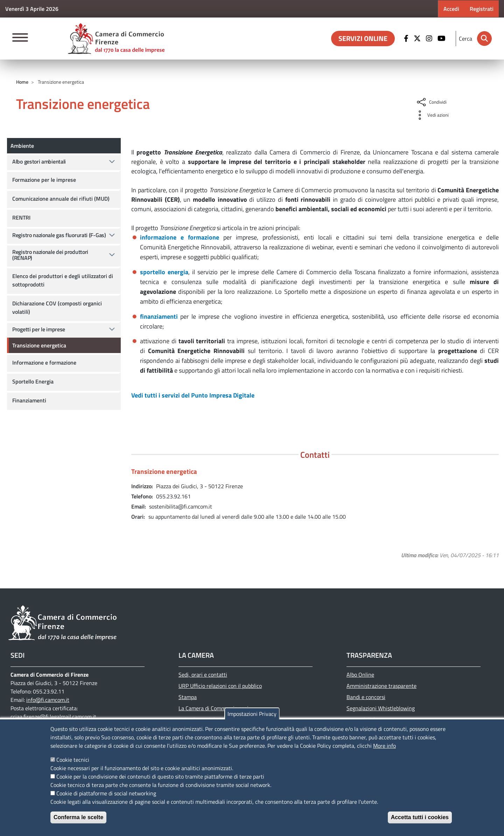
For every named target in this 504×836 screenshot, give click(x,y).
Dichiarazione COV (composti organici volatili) (57, 308)
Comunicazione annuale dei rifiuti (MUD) (61, 199)
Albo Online (360, 675)
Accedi (451, 9)
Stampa (188, 697)
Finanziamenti (29, 400)
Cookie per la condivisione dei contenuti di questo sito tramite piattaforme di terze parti (160, 776)
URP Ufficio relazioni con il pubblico (220, 686)
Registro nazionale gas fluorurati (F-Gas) (59, 235)
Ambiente (22, 146)
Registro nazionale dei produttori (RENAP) (50, 255)
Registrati (482, 9)
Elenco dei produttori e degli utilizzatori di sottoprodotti (63, 280)
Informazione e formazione (44, 362)
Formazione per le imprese (44, 180)
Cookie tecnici (73, 760)
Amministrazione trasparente (381, 686)
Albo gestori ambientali (39, 161)
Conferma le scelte (78, 817)
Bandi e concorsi (366, 697)
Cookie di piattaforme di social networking (106, 793)
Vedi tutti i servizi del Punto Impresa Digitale (193, 395)
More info (384, 746)
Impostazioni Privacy (252, 714)
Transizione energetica (39, 345)
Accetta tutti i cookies (420, 817)
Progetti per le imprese (39, 329)
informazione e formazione (180, 237)
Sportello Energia (33, 381)
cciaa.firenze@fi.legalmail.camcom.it (53, 717)
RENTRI (21, 217)
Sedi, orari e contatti (203, 675)
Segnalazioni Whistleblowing (381, 708)
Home (22, 82)
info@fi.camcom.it (48, 700)
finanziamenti (159, 316)
